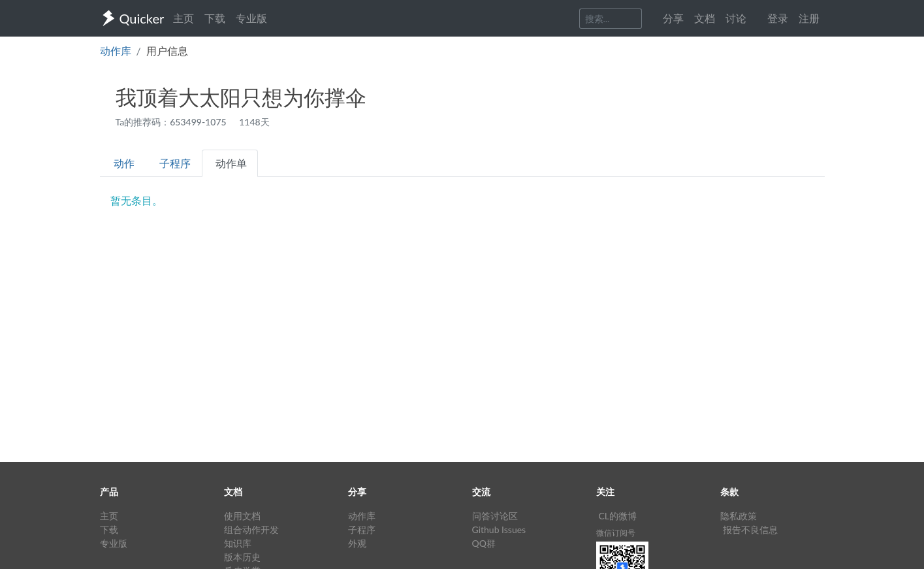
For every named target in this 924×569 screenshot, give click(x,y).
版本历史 (242, 557)
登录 (778, 18)
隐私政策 (739, 516)
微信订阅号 (616, 533)
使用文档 (242, 516)
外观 (357, 543)
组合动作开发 (251, 529)
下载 (215, 18)
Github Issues (499, 529)
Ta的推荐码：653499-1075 (172, 122)
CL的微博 (618, 516)
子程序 (175, 163)
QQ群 (484, 543)
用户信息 (167, 51)
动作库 (116, 51)
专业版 (251, 18)
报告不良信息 (750, 529)
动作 (124, 163)
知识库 (238, 543)
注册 (809, 18)
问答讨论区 (495, 516)
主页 (183, 18)
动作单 (231, 163)
